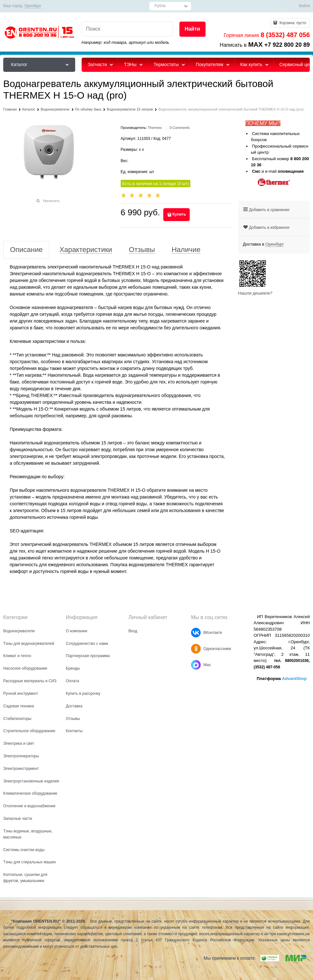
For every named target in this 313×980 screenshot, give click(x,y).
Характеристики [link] (86, 250)
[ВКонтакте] (196, 633)
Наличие (186, 250)
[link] (33, 6)
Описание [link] (26, 250)
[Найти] (192, 29)
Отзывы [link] (142, 250)
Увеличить (51, 201)
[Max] (196, 665)
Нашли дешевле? (255, 293)
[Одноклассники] (196, 649)
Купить (179, 214)
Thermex (155, 128)
